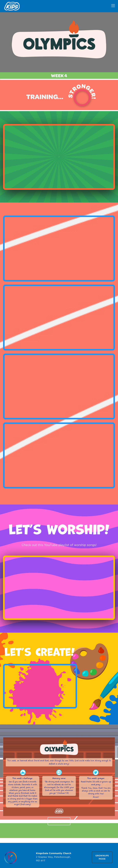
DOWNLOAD (59, 821)
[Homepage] (10, 858)
